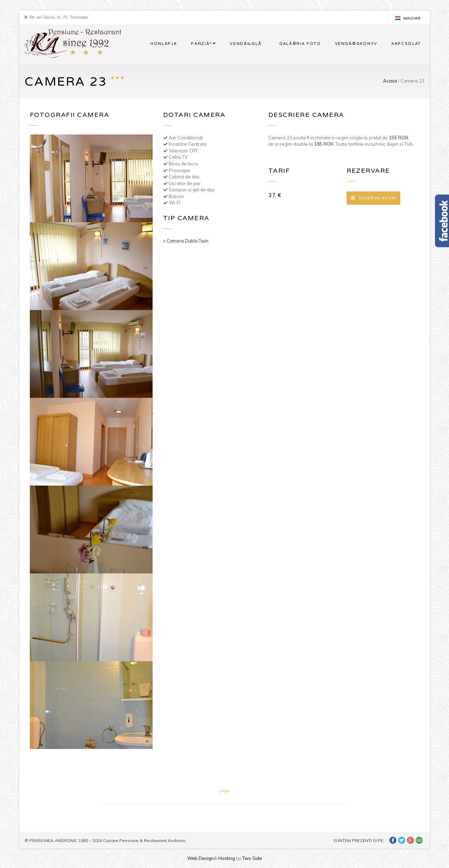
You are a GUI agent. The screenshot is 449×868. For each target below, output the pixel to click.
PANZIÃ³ (201, 44)
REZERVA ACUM (373, 198)
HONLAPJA (164, 44)
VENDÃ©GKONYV (356, 44)
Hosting (227, 858)
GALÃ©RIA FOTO (300, 44)
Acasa (390, 81)
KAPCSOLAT (406, 44)
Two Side (252, 858)
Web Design (201, 858)
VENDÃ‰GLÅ (247, 44)
